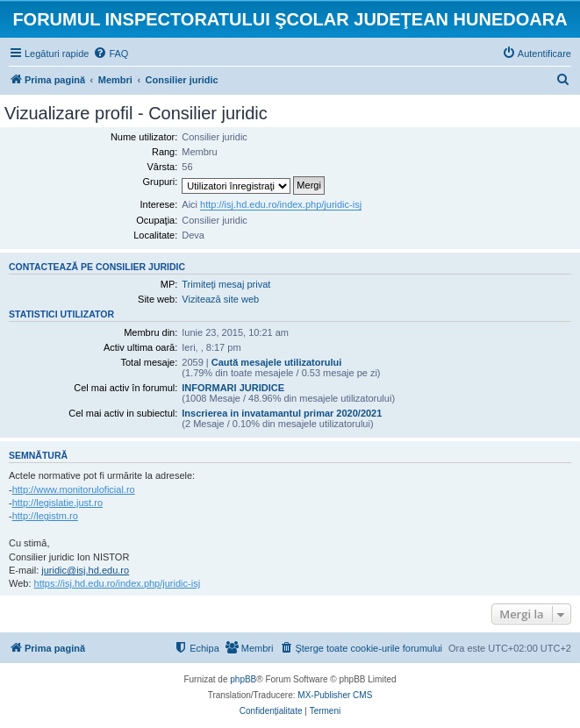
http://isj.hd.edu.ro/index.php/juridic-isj (281, 204)
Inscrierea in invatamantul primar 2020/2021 (282, 413)
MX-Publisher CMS (335, 695)
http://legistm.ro (45, 516)
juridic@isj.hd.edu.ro (85, 570)
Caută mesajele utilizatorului (277, 362)
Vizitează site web (220, 299)
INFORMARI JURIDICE (233, 388)
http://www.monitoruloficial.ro (74, 489)
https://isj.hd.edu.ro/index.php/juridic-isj (118, 583)
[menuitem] (111, 54)
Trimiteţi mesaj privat (226, 284)
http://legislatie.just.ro (57, 503)
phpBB (243, 679)
